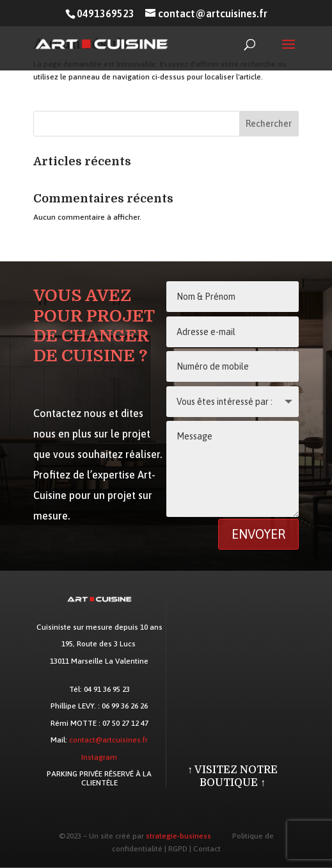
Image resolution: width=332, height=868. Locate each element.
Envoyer (258, 534)
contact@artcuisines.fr (108, 740)
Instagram (99, 757)
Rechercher (269, 124)
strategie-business (178, 836)
